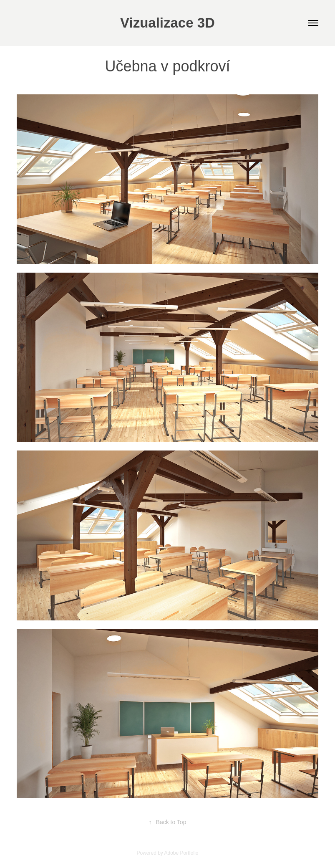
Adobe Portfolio (181, 853)
